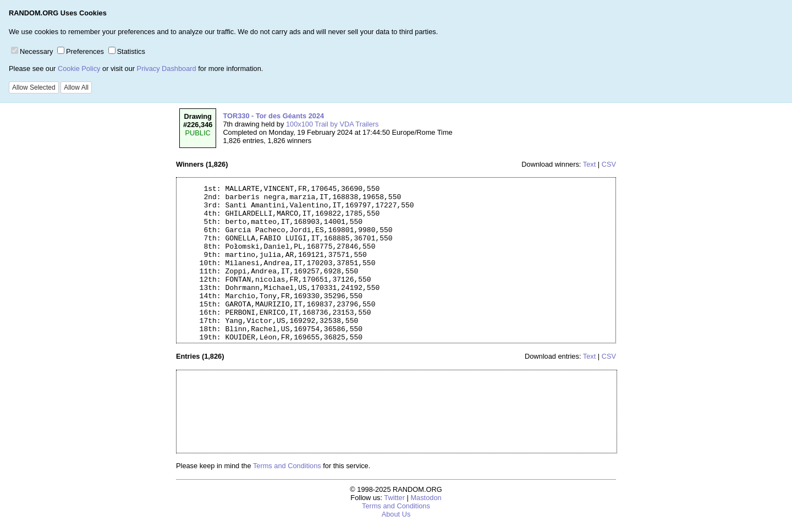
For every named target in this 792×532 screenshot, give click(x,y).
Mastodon (426, 498)
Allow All (76, 87)
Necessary (32, 51)
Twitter (394, 498)
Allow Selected (34, 87)
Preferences (81, 51)
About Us (396, 514)
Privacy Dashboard (167, 68)
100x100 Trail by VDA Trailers (332, 124)
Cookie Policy (79, 68)
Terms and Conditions (287, 466)
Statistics (127, 51)
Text (589, 164)
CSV (609, 164)
